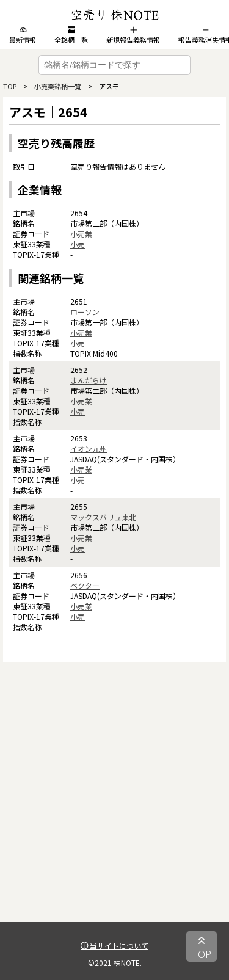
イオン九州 (89, 448)
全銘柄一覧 (71, 35)
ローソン (85, 312)
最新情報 (23, 35)
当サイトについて (114, 946)
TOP (10, 86)
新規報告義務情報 (133, 35)
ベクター (85, 585)
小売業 (81, 234)
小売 (78, 244)
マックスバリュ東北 (103, 517)
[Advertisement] (114, 808)
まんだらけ (89, 380)
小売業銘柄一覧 (58, 86)
